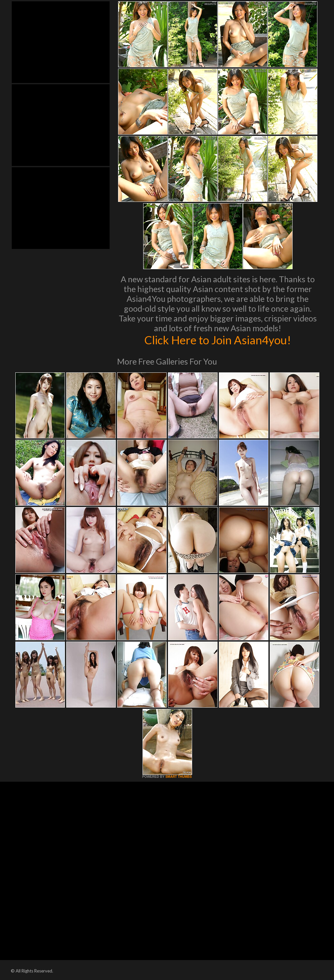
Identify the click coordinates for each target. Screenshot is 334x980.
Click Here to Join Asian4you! (218, 340)
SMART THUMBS (179, 777)
